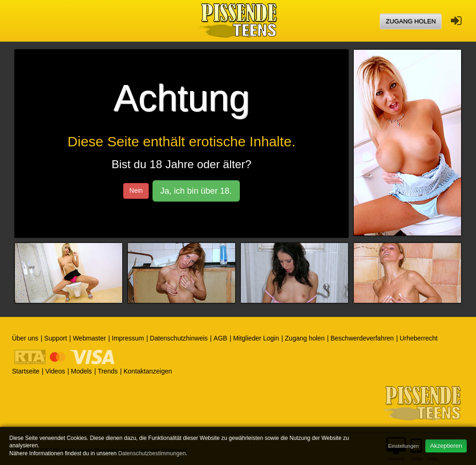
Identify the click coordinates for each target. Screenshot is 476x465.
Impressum (128, 338)
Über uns (25, 338)
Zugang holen (411, 21)
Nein (136, 190)
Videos (55, 371)
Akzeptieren (446, 446)
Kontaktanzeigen (148, 371)
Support (56, 338)
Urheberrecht (419, 338)
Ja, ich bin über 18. (196, 191)
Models (81, 371)
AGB (220, 338)
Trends (108, 371)
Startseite (26, 371)
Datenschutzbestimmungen (152, 453)
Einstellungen (403, 446)
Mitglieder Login (256, 338)
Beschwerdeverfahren (362, 338)
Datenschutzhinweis (179, 338)
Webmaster (89, 338)
